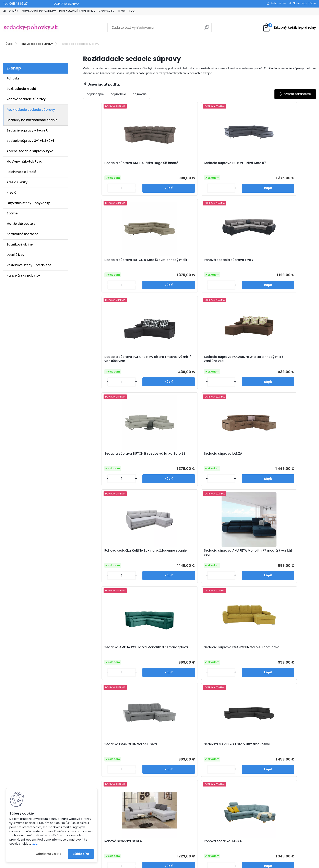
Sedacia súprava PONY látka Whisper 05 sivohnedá (285, 559)
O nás (96, 755)
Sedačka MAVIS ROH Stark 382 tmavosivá (169, 463)
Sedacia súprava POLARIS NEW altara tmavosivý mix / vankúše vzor (112, 264)
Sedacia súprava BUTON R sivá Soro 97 (170, 165)
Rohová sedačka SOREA (223, 461)
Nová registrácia (304, 3)
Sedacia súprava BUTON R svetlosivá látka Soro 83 (225, 263)
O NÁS (14, 11)
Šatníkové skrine (20, 244)
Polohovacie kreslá (21, 172)
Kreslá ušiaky (17, 182)
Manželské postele (21, 224)
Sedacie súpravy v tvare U (27, 130)
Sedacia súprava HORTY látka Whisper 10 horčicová (169, 656)
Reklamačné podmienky (109, 766)
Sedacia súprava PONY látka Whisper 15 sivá (227, 559)
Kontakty (98, 771)
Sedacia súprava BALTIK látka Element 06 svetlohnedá (111, 559)
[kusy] (96, 188)
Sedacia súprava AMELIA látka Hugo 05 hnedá (112, 165)
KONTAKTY (107, 11)
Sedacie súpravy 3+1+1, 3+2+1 (30, 141)
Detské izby (15, 255)
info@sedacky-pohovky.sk (22, 760)
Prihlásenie (278, 3)
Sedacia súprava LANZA (281, 261)
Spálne (12, 213)
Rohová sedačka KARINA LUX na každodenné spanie (110, 363)
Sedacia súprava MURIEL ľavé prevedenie (285, 656)
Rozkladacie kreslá (21, 89)
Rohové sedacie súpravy (36, 44)
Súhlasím (81, 854)
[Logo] (31, 28)
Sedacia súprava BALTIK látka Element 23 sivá (169, 559)
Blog (132, 11)
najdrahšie (118, 94)
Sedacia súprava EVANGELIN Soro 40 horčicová (285, 363)
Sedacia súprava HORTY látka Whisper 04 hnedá (111, 656)
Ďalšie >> (207, 699)
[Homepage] (4, 11)
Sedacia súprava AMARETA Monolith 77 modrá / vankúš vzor (168, 364)
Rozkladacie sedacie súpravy (31, 110)
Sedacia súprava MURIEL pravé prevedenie (228, 656)
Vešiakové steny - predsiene (29, 265)
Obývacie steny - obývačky (28, 203)
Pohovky (13, 78)
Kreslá (11, 193)
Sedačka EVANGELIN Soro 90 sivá (110, 463)
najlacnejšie (95, 94)
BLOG (122, 11)
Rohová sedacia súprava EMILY (282, 165)
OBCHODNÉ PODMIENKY (39, 11)
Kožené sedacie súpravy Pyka (30, 151)
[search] (207, 29)
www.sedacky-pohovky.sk (22, 755)
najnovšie (140, 94)
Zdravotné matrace (22, 234)
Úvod (9, 44)
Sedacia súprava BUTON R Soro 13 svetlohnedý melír (225, 165)
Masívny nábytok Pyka (24, 161)
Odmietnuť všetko (49, 854)
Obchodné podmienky (108, 760)
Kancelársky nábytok (23, 275)
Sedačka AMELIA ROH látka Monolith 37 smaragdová (225, 363)
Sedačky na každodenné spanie (32, 120)
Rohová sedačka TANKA (281, 461)
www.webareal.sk (176, 864)
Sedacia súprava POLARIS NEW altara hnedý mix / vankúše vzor (170, 264)
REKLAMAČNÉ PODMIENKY (77, 11)
